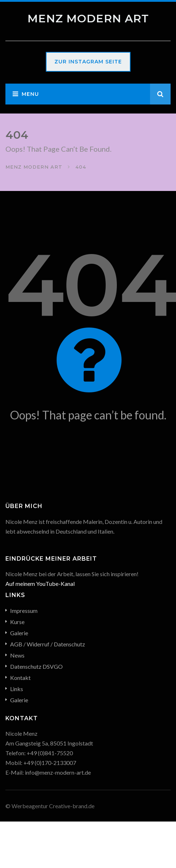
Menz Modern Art (88, 19)
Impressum (24, 611)
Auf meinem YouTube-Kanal (40, 584)
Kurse (17, 622)
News (17, 655)
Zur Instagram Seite (88, 62)
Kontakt (20, 678)
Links (17, 689)
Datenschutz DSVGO (36, 666)
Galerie (19, 633)
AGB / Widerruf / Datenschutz (48, 644)
